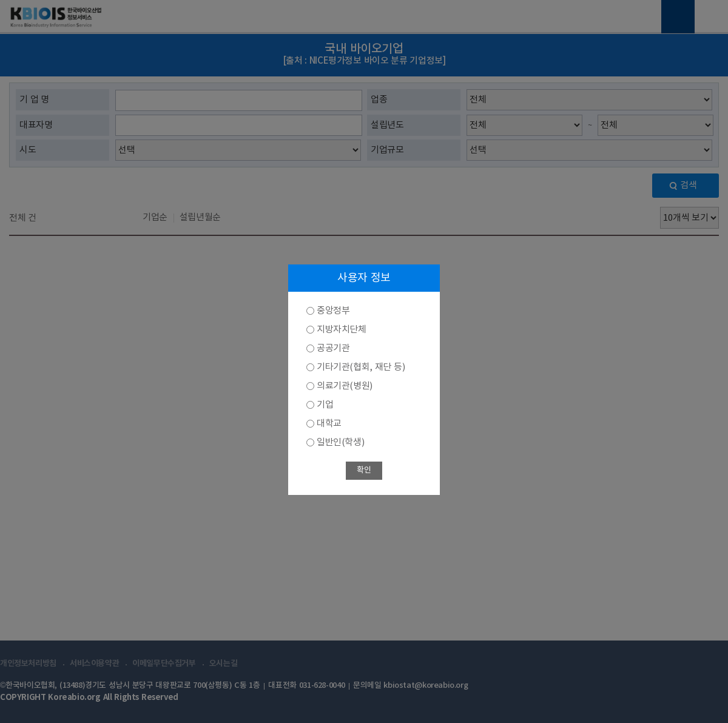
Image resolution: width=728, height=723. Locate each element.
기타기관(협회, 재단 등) (361, 367)
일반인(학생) (340, 442)
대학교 (329, 424)
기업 (325, 405)
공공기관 (333, 348)
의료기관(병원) (345, 386)
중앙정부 (333, 311)
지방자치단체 (342, 330)
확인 (364, 470)
